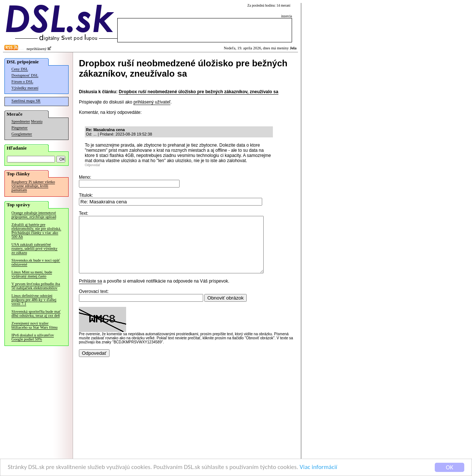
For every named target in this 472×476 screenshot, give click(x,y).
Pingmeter (20, 128)
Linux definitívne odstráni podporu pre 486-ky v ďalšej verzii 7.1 (34, 300)
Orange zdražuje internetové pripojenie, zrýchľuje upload (34, 215)
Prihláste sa (91, 292)
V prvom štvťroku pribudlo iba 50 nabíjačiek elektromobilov (36, 286)
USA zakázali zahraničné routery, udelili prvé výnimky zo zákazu (34, 248)
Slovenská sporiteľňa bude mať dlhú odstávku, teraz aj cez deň (36, 314)
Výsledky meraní (25, 88)
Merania (37, 122)
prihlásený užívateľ (152, 102)
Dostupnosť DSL (25, 75)
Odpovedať (93, 165)
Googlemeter (22, 134)
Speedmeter (21, 121)
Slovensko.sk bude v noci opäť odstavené (36, 262)
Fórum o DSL (22, 82)
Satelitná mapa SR (26, 101)
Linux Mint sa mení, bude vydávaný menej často (32, 274)
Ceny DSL (20, 69)
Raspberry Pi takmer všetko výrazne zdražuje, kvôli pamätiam (33, 186)
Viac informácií (319, 468)
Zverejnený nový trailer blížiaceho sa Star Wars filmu (34, 325)
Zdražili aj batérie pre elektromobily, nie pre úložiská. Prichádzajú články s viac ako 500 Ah (36, 231)
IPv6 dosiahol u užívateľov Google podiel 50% (33, 337)
